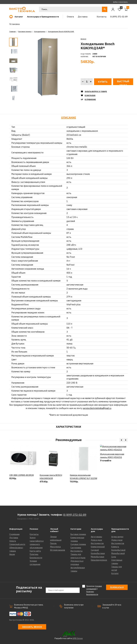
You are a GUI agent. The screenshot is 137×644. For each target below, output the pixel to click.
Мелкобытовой (118, 553)
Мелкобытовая (97, 557)
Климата (115, 547)
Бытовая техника (25, 31)
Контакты (34, 534)
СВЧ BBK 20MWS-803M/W (22, 484)
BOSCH (83, 39)
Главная (13, 31)
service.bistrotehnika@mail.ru (97, 408)
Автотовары (96, 537)
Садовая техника (78, 544)
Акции (12, 554)
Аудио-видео (117, 537)
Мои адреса (55, 547)
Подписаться (117, 587)
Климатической (98, 547)
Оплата (13, 541)
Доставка (14, 538)
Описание (69, 117)
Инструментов (97, 543)
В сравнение (90, 99)
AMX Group (78, 638)
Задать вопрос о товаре (96, 91)
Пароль (53, 543)
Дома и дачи (96, 540)
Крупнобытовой (118, 550)
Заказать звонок (32, 627)
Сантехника (76, 548)
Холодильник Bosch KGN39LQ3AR (61, 31)
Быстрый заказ (123, 82)
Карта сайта (35, 551)
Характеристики (68, 427)
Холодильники (40, 31)
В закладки (90, 95)
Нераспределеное (99, 560)
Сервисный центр (17, 544)
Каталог (115, 573)
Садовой (95, 550)
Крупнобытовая (98, 553)
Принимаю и (94, 590)
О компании (14, 534)
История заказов (58, 550)
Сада (114, 557)
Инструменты (77, 551)
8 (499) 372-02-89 (75, 515)
